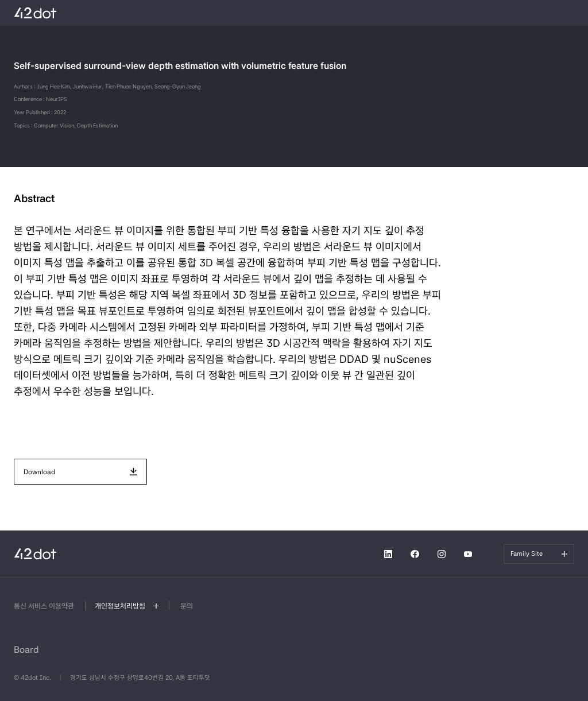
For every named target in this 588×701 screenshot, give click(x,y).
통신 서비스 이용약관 (44, 606)
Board (26, 650)
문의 (187, 606)
